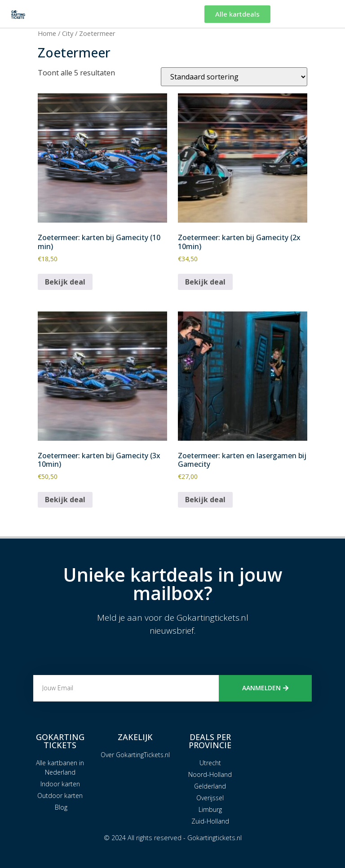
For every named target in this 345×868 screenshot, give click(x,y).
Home (47, 33)
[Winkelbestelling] (234, 77)
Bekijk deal (65, 282)
